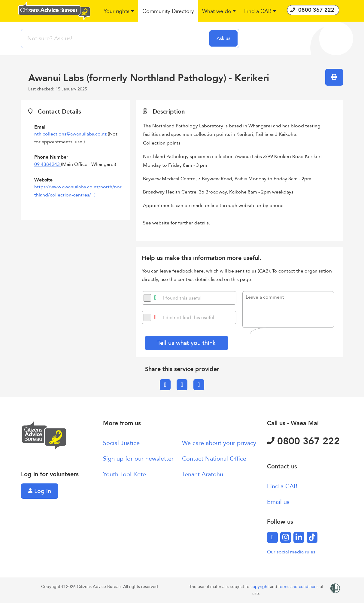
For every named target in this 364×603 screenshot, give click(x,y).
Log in (40, 491)
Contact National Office (214, 459)
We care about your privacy (219, 443)
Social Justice (121, 443)
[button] (119, 12)
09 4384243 (48, 164)
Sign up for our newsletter (138, 459)
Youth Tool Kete (124, 474)
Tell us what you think (187, 343)
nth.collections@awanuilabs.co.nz (71, 134)
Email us (278, 502)
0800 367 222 (303, 441)
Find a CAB (282, 486)
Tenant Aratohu (203, 474)
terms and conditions (299, 587)
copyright (260, 587)
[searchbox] (116, 38)
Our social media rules (291, 552)
